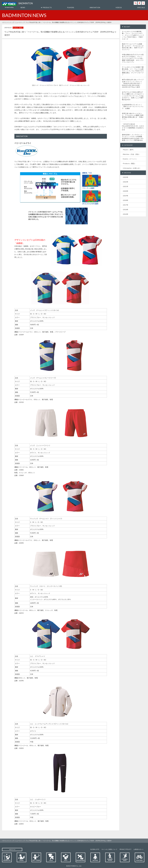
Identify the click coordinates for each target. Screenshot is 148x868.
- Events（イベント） (130, 159)
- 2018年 (125, 200)
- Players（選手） (128, 150)
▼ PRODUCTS (46, 8)
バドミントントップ (8, 22)
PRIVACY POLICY (125, 849)
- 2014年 (125, 214)
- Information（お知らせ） (132, 168)
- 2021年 (125, 186)
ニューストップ (20, 22)
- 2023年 (125, 177)
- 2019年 (125, 196)
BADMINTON (26, 3)
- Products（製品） (129, 163)
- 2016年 (125, 210)
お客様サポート (139, 849)
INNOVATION (95, 8)
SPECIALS (141, 8)
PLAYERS (71, 8)
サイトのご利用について (109, 849)
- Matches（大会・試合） (131, 154)
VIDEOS (119, 8)
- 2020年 (125, 191)
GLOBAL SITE (95, 849)
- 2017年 (125, 205)
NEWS (23, 8)
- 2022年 (125, 182)
